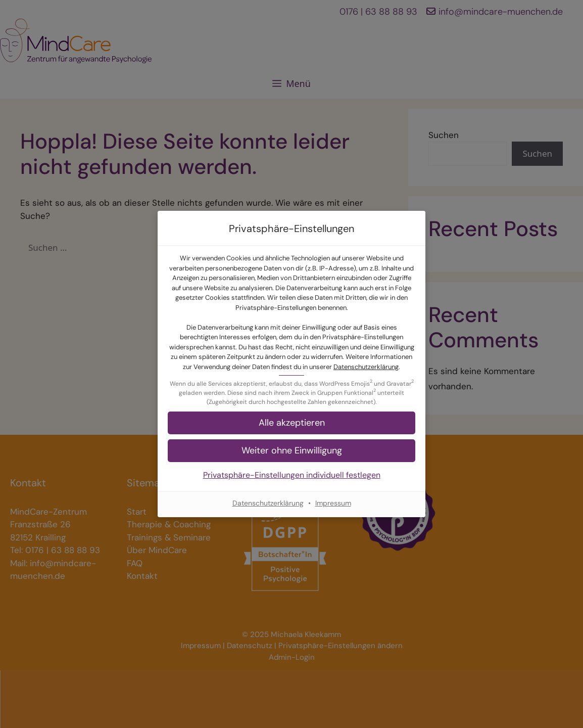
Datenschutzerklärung (366, 367)
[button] (291, 451)
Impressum (333, 503)
